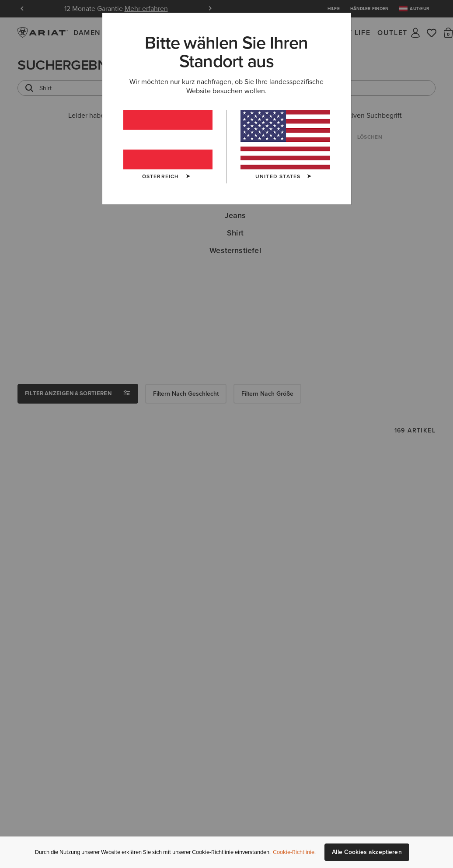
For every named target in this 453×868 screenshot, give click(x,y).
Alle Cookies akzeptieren (367, 852)
